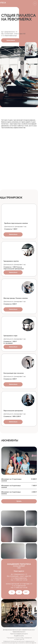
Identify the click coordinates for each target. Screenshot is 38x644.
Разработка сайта (19, 636)
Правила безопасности (19, 632)
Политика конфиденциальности (19, 634)
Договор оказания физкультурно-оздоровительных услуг (19, 630)
